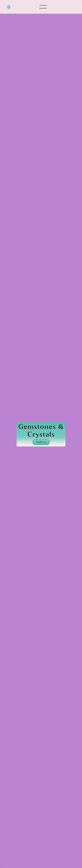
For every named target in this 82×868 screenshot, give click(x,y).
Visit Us (41, 442)
